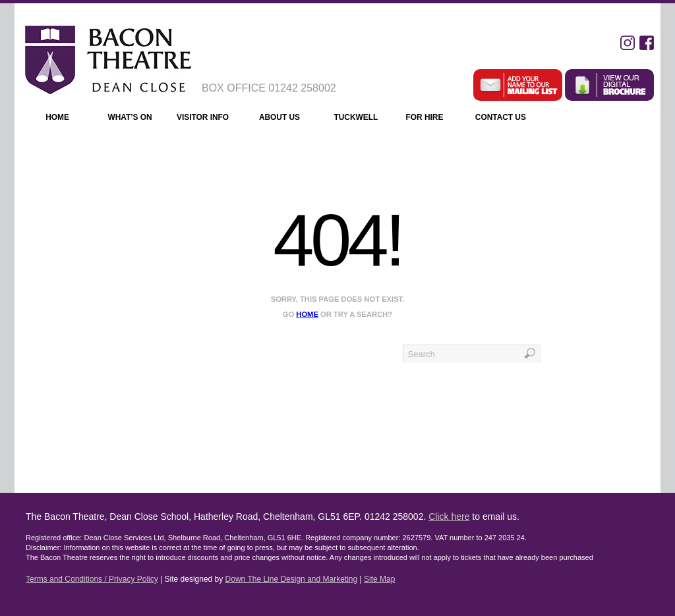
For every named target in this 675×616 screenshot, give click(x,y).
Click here (449, 517)
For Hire (432, 119)
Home (57, 117)
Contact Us (507, 119)
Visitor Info (209, 119)
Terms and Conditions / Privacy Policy (92, 579)
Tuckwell (356, 117)
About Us (286, 119)
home (307, 314)
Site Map (379, 579)
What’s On (130, 117)
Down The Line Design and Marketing (292, 579)
